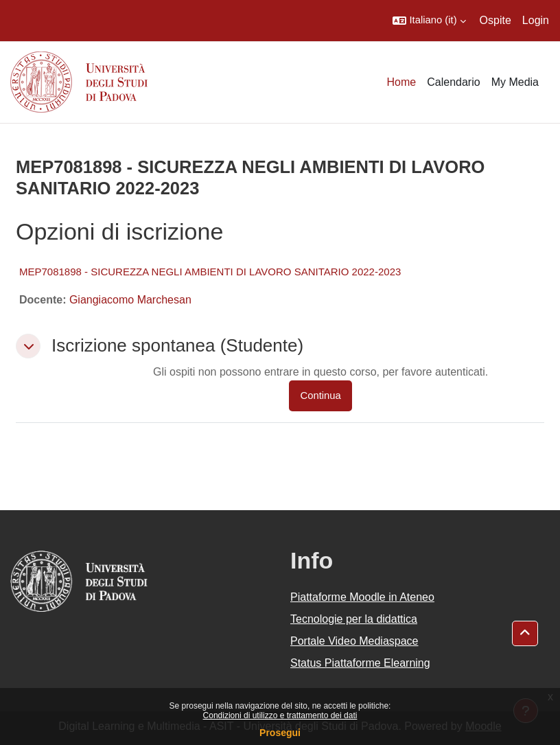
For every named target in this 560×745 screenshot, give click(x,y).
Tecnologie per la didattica (354, 619)
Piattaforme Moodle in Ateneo (362, 597)
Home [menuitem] (402, 82)
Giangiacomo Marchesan (130, 300)
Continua (320, 396)
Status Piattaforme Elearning (360, 663)
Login (536, 20)
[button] (429, 21)
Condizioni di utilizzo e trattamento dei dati (280, 715)
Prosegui (280, 733)
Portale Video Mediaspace (354, 641)
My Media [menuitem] (515, 82)
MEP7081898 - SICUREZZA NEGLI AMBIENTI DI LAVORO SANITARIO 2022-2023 (210, 272)
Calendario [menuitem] (453, 82)
